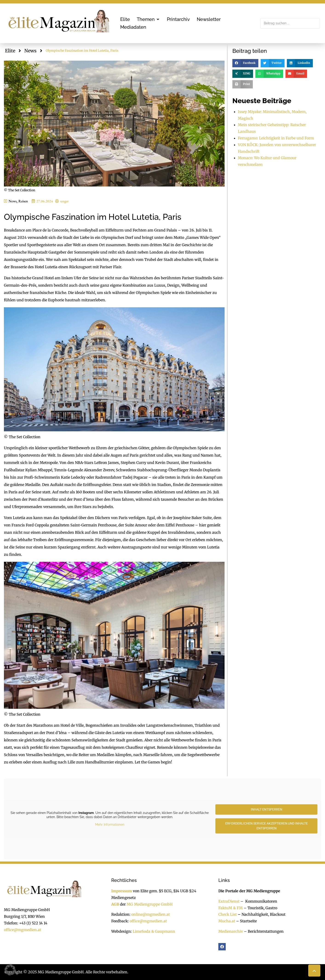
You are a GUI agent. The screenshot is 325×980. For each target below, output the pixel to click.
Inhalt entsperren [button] (267, 809)
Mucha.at (227, 921)
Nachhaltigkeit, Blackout (261, 914)
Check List (228, 914)
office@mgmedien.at (23, 930)
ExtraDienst (229, 901)
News (30, 51)
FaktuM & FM (231, 908)
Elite (10, 51)
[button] (148, 19)
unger (64, 201)
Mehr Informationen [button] (110, 825)
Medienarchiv (231, 931)
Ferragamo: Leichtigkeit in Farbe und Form (276, 138)
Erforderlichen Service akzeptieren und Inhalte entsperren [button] (267, 826)
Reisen (23, 201)
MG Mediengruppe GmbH (150, 904)
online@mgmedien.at (151, 914)
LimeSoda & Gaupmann (154, 931)
